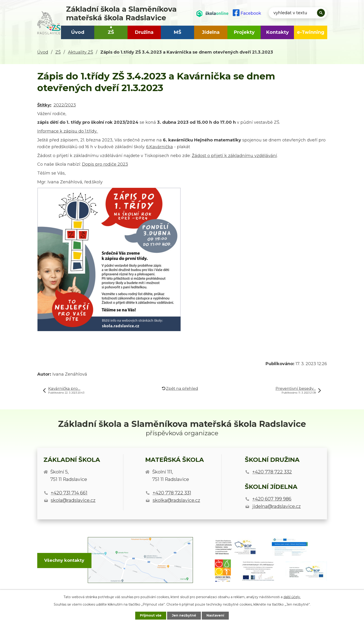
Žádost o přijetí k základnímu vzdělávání (234, 156)
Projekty (244, 32)
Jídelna (211, 32)
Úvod (78, 32)
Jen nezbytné (184, 615)
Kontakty (277, 32)
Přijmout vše (150, 615)
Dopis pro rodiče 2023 (105, 164)
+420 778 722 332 (272, 472)
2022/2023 (65, 105)
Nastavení (216, 615)
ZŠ (111, 32)
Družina (144, 32)
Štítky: (44, 105)
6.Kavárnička (160, 147)
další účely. (292, 597)
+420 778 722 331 (172, 493)
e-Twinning (311, 32)
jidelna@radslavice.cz (276, 506)
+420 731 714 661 (69, 493)
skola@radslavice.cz (73, 500)
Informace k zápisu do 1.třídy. (68, 131)
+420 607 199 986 (272, 499)
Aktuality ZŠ (81, 52)
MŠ (177, 32)
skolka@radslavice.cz (176, 500)
